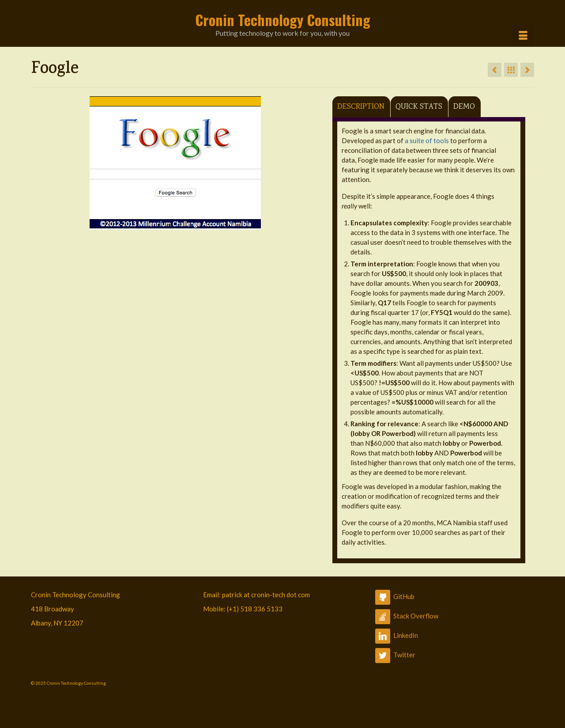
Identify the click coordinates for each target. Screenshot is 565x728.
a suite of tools (427, 140)
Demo (464, 107)
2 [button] (169, 225)
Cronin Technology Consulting (283, 20)
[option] (175, 163)
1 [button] (159, 225)
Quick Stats (419, 107)
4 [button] (191, 225)
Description (361, 107)
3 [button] (180, 225)
